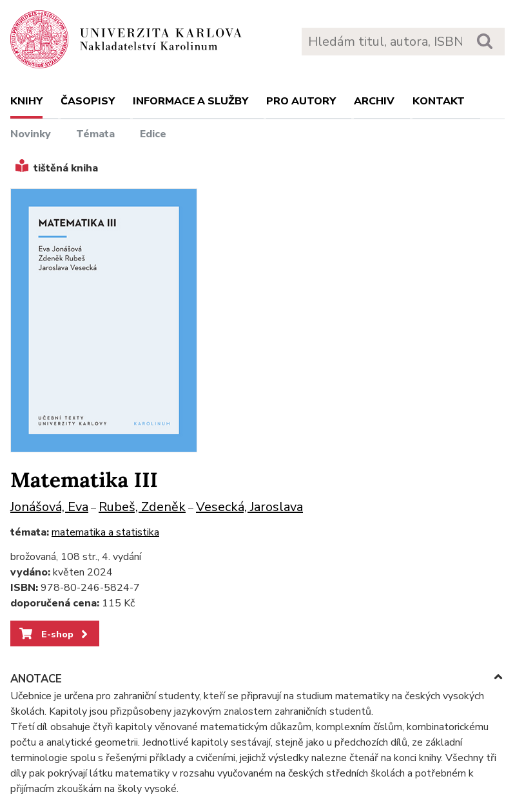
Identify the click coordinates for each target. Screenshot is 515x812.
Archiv (374, 101)
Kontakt (439, 101)
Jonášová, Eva (49, 507)
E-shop (54, 634)
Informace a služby (190, 101)
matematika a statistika (105, 532)
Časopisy (88, 101)
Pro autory (301, 101)
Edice (153, 134)
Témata (95, 134)
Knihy (26, 101)
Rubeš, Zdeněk (142, 507)
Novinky (31, 134)
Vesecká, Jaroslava (249, 507)
